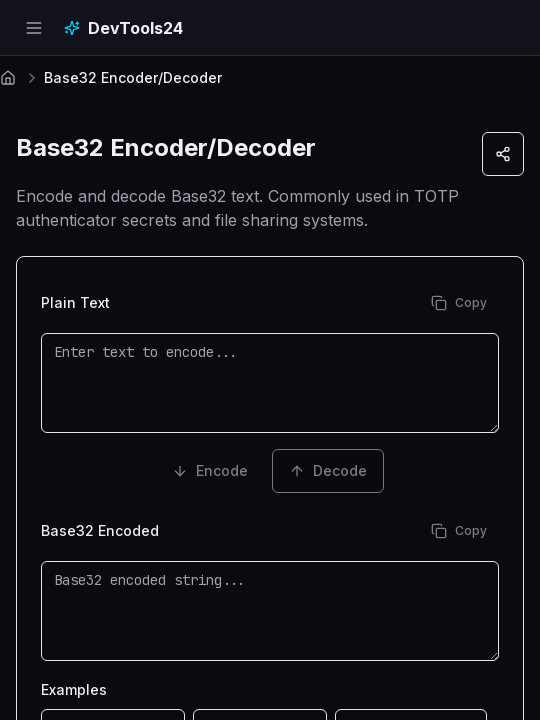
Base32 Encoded (100, 531)
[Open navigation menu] (34, 28)
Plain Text (75, 303)
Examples (74, 689)
